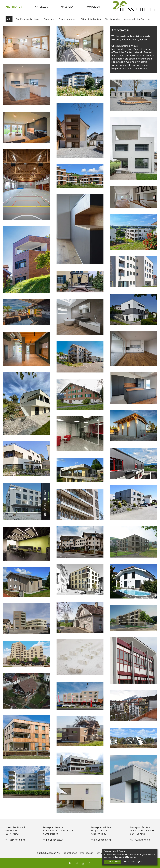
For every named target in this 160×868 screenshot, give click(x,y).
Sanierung (49, 19)
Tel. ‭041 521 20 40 (53, 840)
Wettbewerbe (113, 19)
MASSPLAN (67, 7)
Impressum (87, 853)
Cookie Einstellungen (132, 862)
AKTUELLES (41, 7)
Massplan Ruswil (15, 827)
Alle (9, 19)
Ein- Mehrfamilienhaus (27, 19)
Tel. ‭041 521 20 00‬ (16, 840)
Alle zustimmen (112, 862)
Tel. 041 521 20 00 (140, 840)
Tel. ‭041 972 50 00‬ (102, 840)
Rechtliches (70, 853)
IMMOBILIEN (93, 7)
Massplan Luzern (53, 827)
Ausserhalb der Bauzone (137, 19)
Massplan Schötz (140, 827)
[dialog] (130, 857)
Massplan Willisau (102, 827)
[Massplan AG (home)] (134, 7)
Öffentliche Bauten (91, 19)
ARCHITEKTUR (14, 7)
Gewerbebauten (68, 19)
